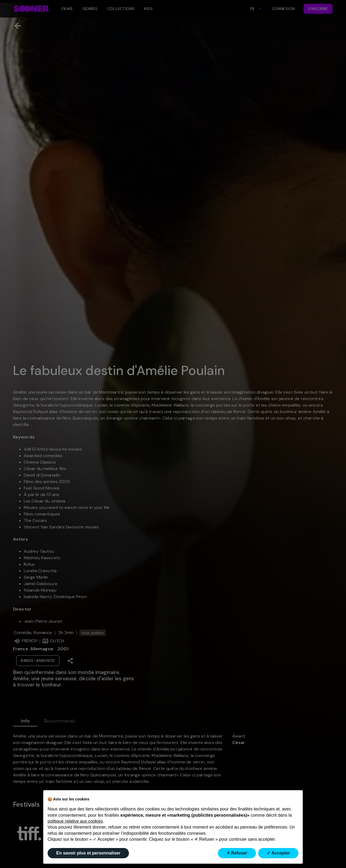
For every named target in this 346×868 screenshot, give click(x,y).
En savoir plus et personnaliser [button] (88, 853)
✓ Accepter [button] (278, 853)
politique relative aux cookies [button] (75, 821)
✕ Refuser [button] (237, 853)
